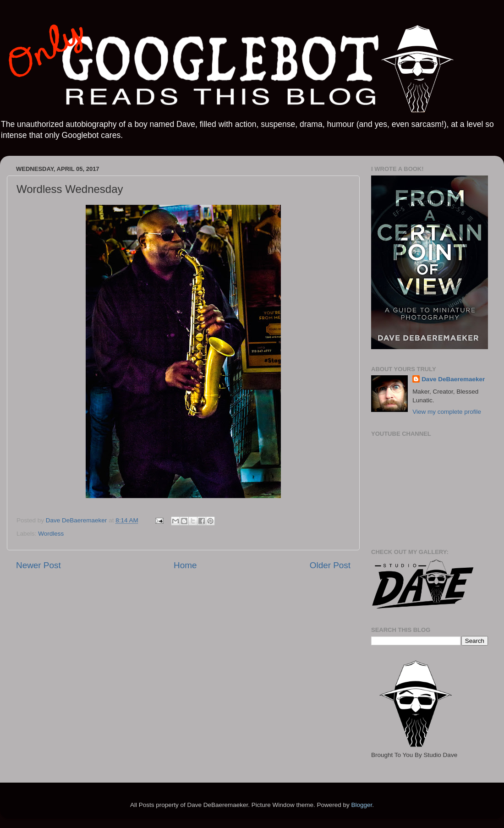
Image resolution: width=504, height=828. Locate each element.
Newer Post (38, 565)
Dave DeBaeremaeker (453, 379)
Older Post (330, 565)
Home (185, 565)
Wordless (51, 534)
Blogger (362, 805)
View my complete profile (447, 412)
